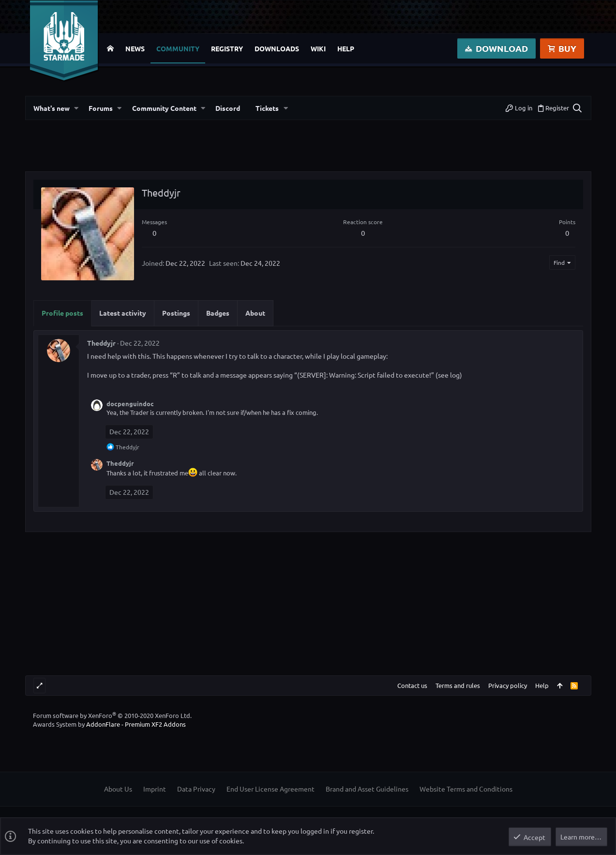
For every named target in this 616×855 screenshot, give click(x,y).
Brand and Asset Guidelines (367, 789)
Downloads (277, 48)
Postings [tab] (176, 313)
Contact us (412, 685)
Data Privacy (196, 789)
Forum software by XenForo (112, 715)
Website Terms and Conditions (466, 789)
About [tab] (255, 313)
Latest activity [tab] (123, 313)
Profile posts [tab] (62, 313)
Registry (227, 48)
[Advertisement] (308, 150)
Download (496, 48)
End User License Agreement (270, 789)
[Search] (577, 108)
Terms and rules (458, 685)
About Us (118, 789)
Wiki (318, 48)
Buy (562, 48)
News (135, 48)
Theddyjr (101, 343)
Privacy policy (508, 685)
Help (346, 48)
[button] (76, 108)
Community (178, 48)
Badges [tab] (218, 313)
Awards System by (109, 724)
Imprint (155, 789)
